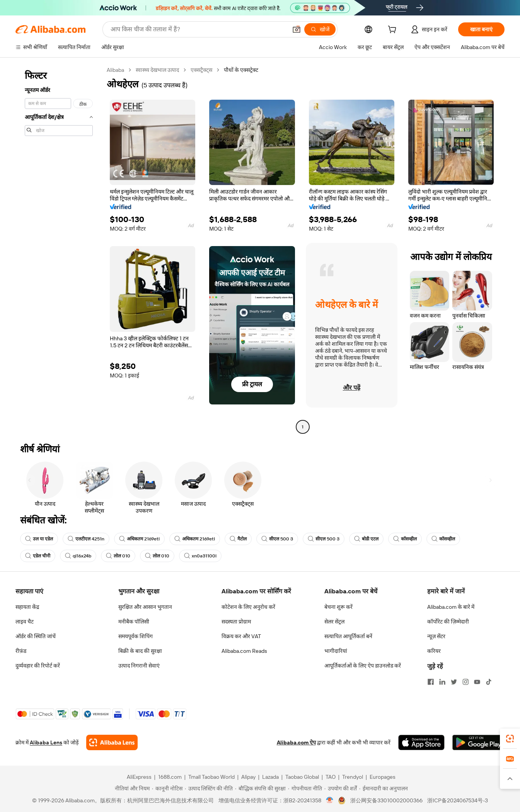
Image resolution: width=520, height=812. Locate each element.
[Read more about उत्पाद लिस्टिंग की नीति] (209, 788)
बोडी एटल (366, 539)
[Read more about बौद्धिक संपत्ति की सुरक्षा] (260, 788)
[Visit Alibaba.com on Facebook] (431, 682)
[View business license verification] (330, 800)
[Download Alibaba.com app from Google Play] (478, 742)
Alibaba (115, 70)
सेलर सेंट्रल (334, 622)
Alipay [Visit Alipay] (248, 777)
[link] (510, 739)
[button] (297, 29)
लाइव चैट (25, 622)
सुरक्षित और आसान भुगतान (145, 607)
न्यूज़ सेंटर (436, 636)
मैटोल (238, 539)
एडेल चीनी (38, 556)
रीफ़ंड (21, 651)
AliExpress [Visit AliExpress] (139, 777)
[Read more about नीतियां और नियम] (131, 788)
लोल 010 (118, 556)
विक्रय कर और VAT (241, 636)
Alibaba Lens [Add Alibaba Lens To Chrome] (46, 742)
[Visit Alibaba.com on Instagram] (465, 682)
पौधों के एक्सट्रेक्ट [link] (241, 70)
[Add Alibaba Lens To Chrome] (112, 742)
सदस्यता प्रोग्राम (236, 622)
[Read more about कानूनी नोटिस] (167, 788)
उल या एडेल (39, 539)
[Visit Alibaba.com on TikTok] (489, 682)
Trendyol (353, 777)
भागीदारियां (336, 651)
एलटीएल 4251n (86, 539)
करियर (434, 651)
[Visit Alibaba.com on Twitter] (454, 682)
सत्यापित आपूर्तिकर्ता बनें (348, 636)
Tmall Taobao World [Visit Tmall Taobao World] (211, 777)
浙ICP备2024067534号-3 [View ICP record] (458, 800)
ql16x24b (78, 556)
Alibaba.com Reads (244, 651)
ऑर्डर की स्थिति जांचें (36, 636)
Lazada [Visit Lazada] (270, 777)
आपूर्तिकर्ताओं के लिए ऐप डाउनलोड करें (363, 666)
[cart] (394, 31)
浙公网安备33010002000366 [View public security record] (386, 800)
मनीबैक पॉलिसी (134, 622)
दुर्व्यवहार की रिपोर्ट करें (38, 666)
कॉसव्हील (405, 539)
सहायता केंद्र (27, 607)
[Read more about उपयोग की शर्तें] (341, 788)
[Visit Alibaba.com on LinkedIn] (442, 682)
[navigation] (59, 249)
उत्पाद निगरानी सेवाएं (139, 666)
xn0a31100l (200, 556)
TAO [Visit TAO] (331, 777)
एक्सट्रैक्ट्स (201, 70)
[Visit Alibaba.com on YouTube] (477, 682)
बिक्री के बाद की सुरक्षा (140, 651)
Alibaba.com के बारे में (451, 607)
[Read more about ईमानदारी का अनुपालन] (384, 788)
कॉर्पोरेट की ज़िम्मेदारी (448, 622)
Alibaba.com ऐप (296, 742)
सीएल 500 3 (277, 539)
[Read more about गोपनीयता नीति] (305, 788)
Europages (383, 777)
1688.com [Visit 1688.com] (170, 777)
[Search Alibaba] (198, 29)
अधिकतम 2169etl (139, 539)
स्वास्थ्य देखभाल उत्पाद (157, 70)
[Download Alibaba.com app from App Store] (421, 742)
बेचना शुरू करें (338, 607)
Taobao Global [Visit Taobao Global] (302, 777)
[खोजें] (320, 29)
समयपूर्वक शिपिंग (136, 636)
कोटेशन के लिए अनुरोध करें (248, 607)
